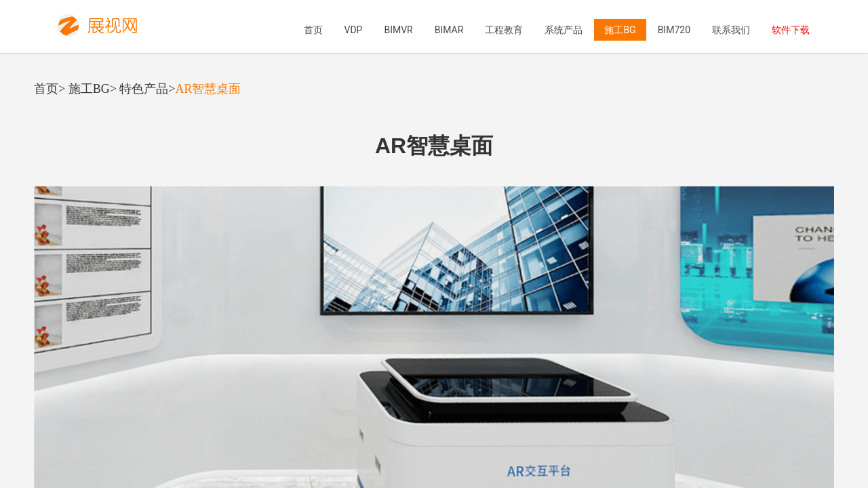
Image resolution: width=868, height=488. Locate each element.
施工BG (620, 30)
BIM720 (674, 30)
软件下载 (791, 30)
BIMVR (398, 30)
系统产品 (564, 30)
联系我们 (731, 30)
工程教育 (504, 30)
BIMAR (449, 30)
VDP (354, 30)
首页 (313, 30)
